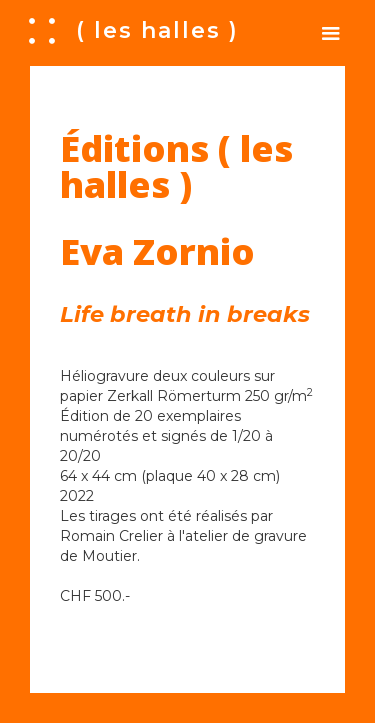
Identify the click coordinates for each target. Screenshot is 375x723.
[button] (331, 33)
